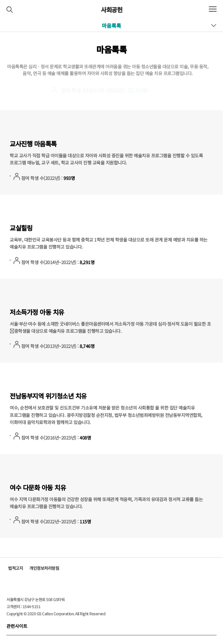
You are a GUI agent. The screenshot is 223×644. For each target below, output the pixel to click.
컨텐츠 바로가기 (0, 0)
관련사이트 (17, 626)
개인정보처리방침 (44, 568)
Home (144, 48)
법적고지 (15, 568)
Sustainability (172, 48)
